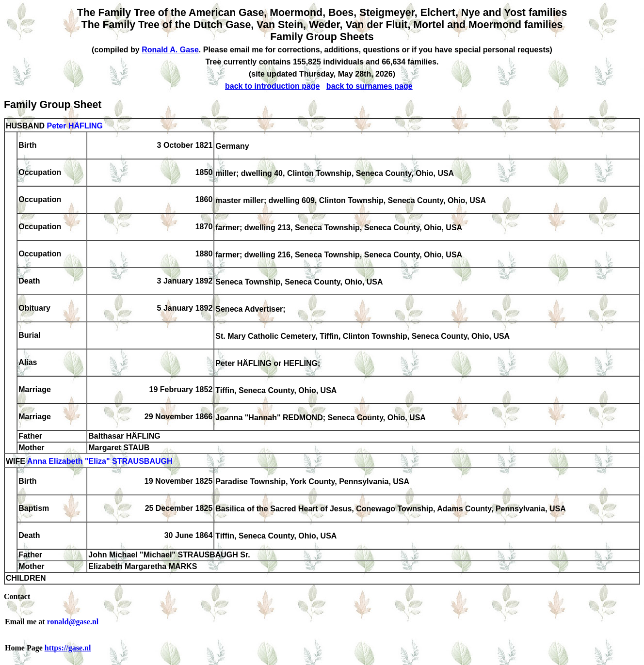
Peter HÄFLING (75, 126)
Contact (17, 596)
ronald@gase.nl (73, 622)
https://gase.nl (68, 648)
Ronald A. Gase (170, 50)
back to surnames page (370, 86)
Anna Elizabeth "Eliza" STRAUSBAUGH (100, 462)
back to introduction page (273, 86)
